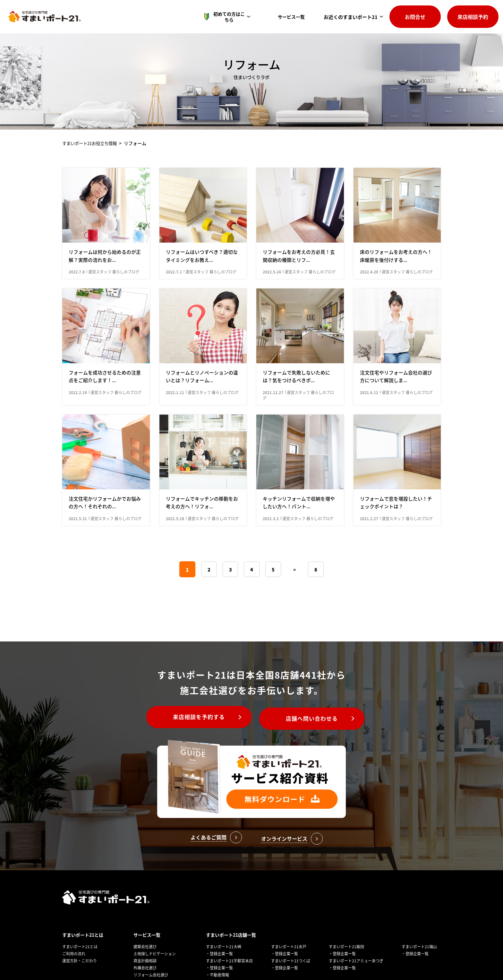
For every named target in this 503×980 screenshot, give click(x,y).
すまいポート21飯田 (346, 957)
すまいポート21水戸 (289, 957)
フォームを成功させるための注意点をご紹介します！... (105, 402)
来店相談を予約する (194, 758)
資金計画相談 (145, 971)
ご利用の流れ (74, 964)
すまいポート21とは (83, 945)
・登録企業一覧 (219, 964)
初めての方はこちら (228, 17)
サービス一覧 (293, 17)
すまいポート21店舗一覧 (231, 945)
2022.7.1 (174, 285)
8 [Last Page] (317, 609)
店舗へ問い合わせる (317, 758)
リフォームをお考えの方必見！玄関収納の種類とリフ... (299, 269)
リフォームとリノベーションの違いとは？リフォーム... (202, 402)
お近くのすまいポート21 (351, 17)
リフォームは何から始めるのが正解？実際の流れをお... (105, 269)
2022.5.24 (272, 285)
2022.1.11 (175, 419)
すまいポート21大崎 (224, 957)
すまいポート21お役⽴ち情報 (92, 143)
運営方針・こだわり (80, 971)
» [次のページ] (295, 609)
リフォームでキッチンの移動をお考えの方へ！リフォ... (202, 542)
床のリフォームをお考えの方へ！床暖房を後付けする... (393, 269)
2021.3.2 (271, 558)
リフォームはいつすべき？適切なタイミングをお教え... (202, 269)
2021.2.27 (370, 558)
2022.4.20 (370, 285)
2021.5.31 (78, 558)
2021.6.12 (370, 419)
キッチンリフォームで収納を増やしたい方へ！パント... (299, 542)
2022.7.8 (77, 285)
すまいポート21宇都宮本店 (229, 971)
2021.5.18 (175, 558)
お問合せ (415, 17)
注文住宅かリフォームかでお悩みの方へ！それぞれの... (105, 542)
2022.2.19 (78, 419)
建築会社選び (145, 957)
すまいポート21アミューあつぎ (356, 971)
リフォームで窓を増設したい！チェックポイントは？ (396, 542)
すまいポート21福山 (419, 957)
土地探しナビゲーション (155, 964)
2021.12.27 (273, 419)
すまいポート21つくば (291, 971)
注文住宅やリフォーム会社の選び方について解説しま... (396, 402)
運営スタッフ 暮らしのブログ (114, 285)
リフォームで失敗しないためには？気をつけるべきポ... (299, 402)
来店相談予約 (473, 17)
